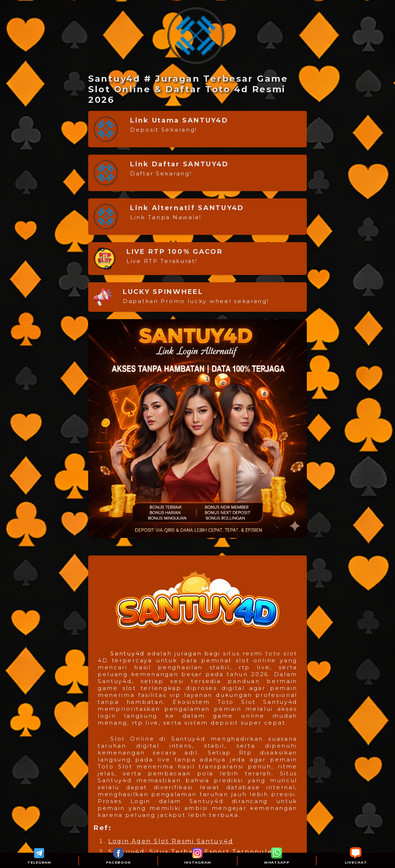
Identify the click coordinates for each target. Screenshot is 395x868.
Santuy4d (128, 653)
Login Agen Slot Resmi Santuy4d (171, 841)
